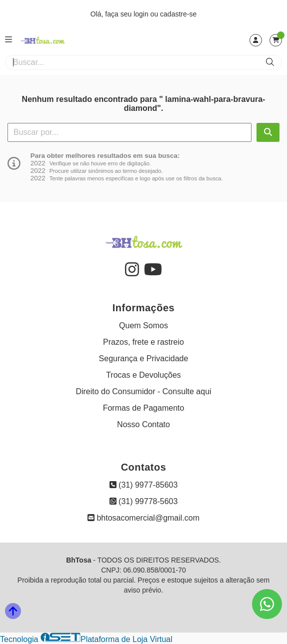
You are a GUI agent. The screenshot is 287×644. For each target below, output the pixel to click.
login (142, 14)
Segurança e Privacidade (144, 358)
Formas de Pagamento (144, 408)
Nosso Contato (143, 424)
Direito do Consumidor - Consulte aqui (143, 391)
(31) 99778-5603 (144, 501)
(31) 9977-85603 (144, 485)
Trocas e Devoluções (143, 375)
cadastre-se (178, 14)
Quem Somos (143, 325)
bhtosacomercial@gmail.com (143, 518)
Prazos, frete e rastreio (143, 342)
